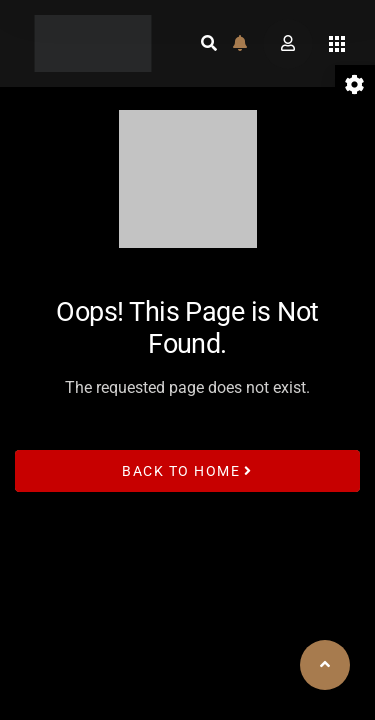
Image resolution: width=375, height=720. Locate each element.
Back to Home (187, 470)
